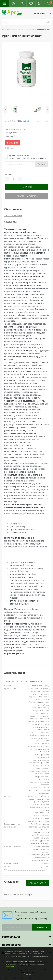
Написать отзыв (37, 883)
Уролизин (30, 30)
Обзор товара (13, 209)
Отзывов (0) (11, 222)
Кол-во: (8, 174)
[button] (22, 4)
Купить (41, 164)
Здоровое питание (15, 30)
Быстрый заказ (27, 196)
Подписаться (41, 927)
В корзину (27, 187)
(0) (28, 121)
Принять (28, 974)
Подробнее (10, 966)
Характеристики (13, 216)
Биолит (23, 129)
